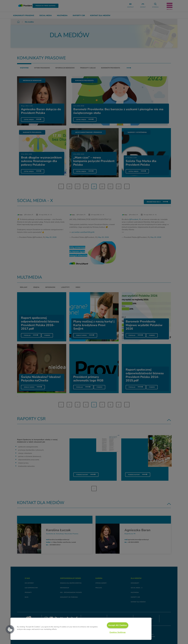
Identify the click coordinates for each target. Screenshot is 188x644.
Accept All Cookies (118, 625)
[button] (10, 629)
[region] (81, 629)
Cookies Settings (118, 632)
